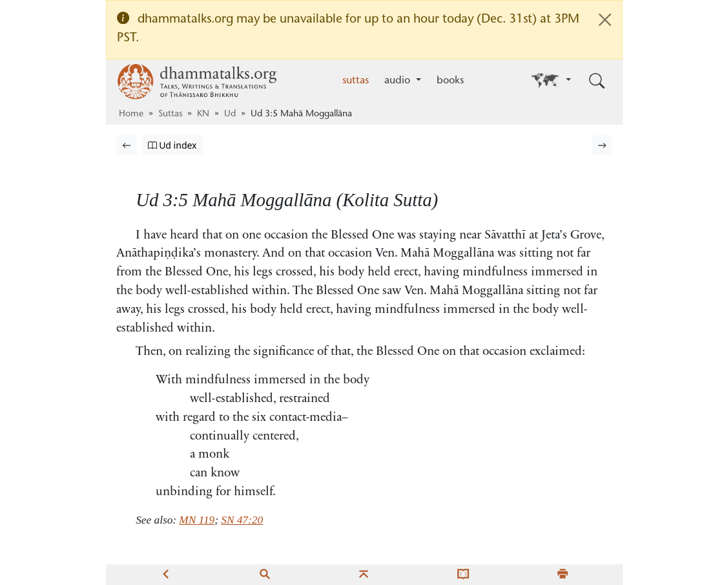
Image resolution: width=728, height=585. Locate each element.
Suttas (170, 114)
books (450, 81)
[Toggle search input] (597, 81)
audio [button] (399, 81)
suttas (356, 81)
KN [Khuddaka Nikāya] (203, 114)
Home (131, 114)
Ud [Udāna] (230, 114)
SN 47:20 (242, 520)
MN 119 (197, 520)
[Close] (605, 20)
